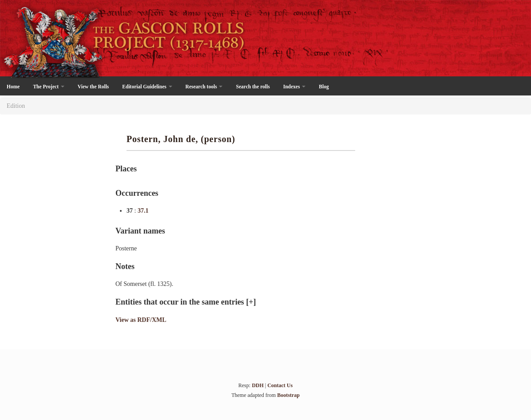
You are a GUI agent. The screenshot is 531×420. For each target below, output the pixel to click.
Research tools (204, 87)
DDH (258, 385)
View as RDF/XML (141, 320)
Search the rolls (253, 87)
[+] (251, 302)
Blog (324, 87)
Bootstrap (288, 395)
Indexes (295, 87)
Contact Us (280, 385)
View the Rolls (93, 87)
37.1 (143, 211)
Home (13, 87)
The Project (48, 87)
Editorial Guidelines (147, 87)
